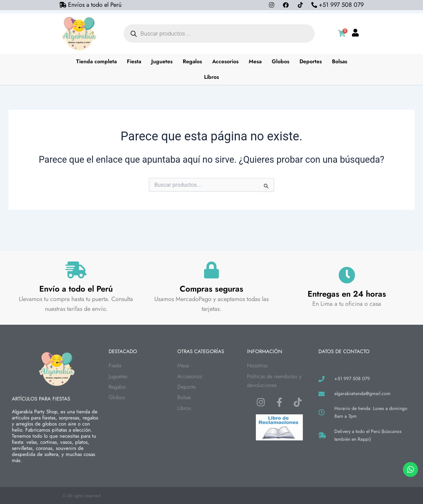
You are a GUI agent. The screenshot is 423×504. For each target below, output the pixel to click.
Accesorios (225, 61)
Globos (281, 61)
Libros (211, 77)
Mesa (255, 61)
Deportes (311, 61)
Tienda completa (96, 61)
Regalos (192, 61)
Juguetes (162, 61)
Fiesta (134, 61)
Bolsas (340, 61)
